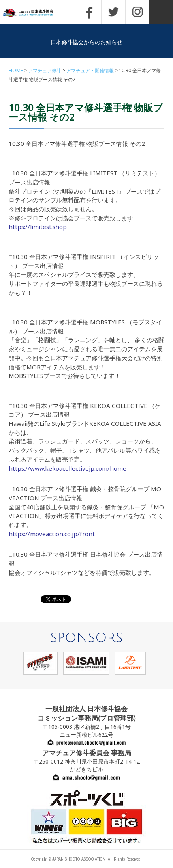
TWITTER (113, 12)
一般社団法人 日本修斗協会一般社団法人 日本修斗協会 (34, 13)
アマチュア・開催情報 (90, 70)
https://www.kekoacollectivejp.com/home (68, 468)
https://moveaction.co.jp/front (52, 534)
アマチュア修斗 (45, 70)
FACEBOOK (89, 12)
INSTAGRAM (137, 12)
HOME (16, 70)
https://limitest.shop (38, 227)
